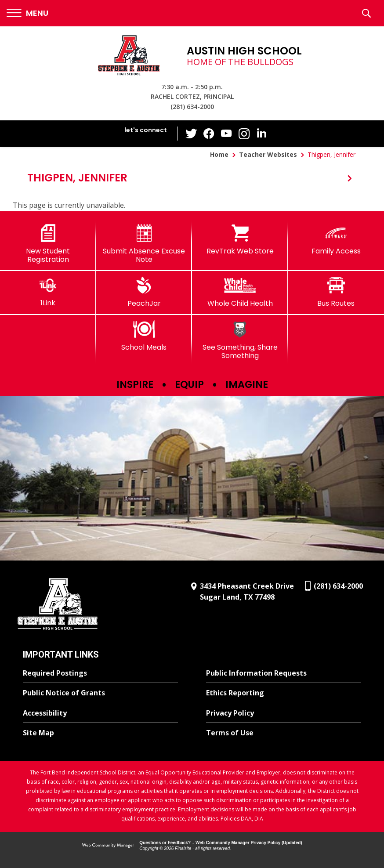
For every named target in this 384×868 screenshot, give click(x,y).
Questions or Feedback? (165, 843)
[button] (27, 13)
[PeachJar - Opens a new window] (144, 292)
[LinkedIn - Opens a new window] (262, 133)
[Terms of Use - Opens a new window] (284, 733)
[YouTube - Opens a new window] (227, 133)
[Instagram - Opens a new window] (244, 134)
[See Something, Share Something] (240, 340)
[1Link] (48, 292)
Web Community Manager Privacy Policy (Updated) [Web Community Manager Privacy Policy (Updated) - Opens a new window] (249, 843)
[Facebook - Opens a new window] (209, 134)
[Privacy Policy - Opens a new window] (284, 713)
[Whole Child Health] (240, 292)
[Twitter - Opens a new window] (192, 133)
